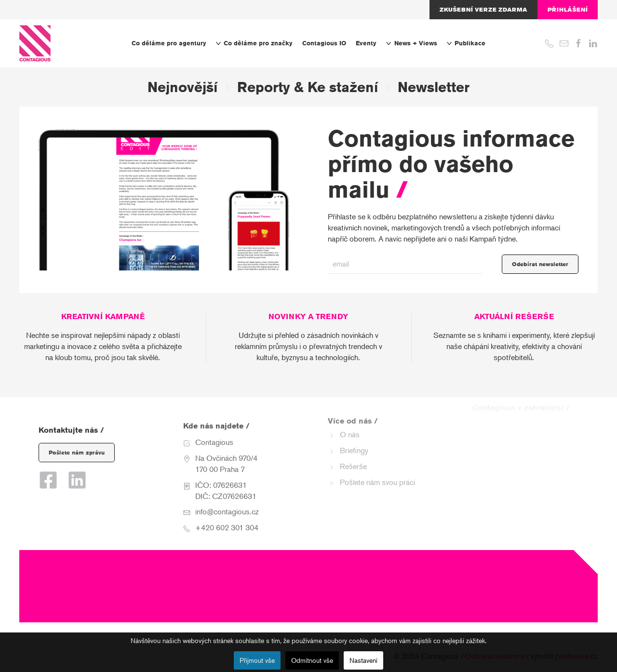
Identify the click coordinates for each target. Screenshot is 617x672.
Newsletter (434, 87)
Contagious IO (324, 43)
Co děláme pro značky (254, 43)
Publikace (466, 43)
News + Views (411, 43)
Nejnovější (182, 87)
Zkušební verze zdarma (483, 10)
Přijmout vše (257, 660)
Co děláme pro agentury (169, 43)
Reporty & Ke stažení (308, 87)
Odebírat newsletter (540, 264)
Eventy (366, 43)
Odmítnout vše (312, 660)
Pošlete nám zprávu (77, 444)
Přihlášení (568, 10)
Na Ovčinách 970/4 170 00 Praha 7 (226, 452)
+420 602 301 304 (227, 516)
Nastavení (363, 660)
